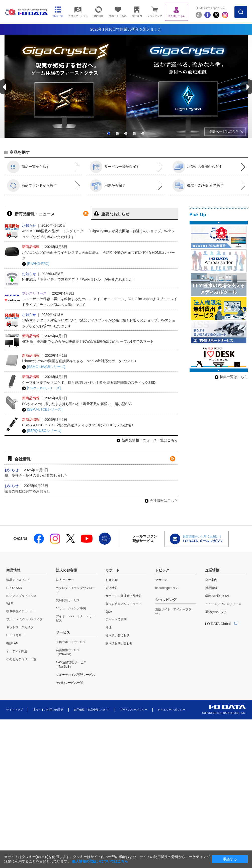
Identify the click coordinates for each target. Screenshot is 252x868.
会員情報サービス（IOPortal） (68, 652)
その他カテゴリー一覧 (21, 659)
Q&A (109, 612)
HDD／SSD (14, 588)
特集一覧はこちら (231, 377)
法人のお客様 (66, 570)
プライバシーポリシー (134, 710)
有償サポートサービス (71, 642)
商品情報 (13, 570)
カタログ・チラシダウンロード (75, 590)
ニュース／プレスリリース (223, 604)
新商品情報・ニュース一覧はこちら (147, 440)
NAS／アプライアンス (21, 596)
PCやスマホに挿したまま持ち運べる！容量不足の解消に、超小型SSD (77, 404)
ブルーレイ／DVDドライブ (24, 619)
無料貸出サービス (68, 600)
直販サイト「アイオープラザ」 (173, 612)
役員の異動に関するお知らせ (27, 491)
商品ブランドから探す (32, 186)
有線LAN (12, 643)
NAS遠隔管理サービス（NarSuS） (71, 664)
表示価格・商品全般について (92, 710)
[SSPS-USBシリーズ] (41, 388)
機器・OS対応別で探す (198, 186)
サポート (113, 570)
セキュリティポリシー (172, 710)
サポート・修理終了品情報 (124, 596)
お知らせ (112, 580)
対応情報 (112, 588)
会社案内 (211, 580)
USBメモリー (15, 635)
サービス (63, 632)
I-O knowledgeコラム (227, 8)
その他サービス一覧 (69, 683)
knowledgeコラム (167, 588)
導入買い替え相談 (118, 635)
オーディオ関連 (17, 651)
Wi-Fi (10, 604)
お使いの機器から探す (197, 167)
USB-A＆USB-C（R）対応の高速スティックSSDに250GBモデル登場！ (78, 425)
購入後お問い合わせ (119, 643)
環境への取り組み (217, 596)
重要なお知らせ (216, 612)
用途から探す (108, 186)
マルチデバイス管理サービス (75, 675)
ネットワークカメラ (20, 627)
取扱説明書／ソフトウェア (124, 604)
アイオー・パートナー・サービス (75, 618)
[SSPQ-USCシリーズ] (42, 431)
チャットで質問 (116, 619)
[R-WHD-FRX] (36, 264)
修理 (109, 627)
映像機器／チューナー (21, 611)
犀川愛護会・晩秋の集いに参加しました (36, 475)
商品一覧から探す (28, 167)
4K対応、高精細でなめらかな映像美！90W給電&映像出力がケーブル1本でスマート (88, 341)
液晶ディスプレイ (18, 580)
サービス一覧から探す (115, 167)
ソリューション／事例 (71, 608)
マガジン (161, 580)
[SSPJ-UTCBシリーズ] (42, 409)
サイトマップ (15, 710)
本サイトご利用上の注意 (48, 710)
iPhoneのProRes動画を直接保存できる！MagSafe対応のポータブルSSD (79, 361)
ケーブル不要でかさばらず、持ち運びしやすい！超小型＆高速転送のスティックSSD (89, 383)
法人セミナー (65, 580)
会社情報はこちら (161, 501)
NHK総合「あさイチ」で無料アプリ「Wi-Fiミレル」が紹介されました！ (79, 279)
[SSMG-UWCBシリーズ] (44, 367)
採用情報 (211, 588)
